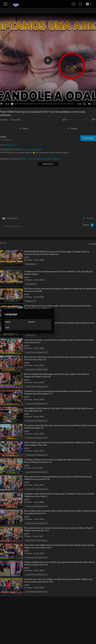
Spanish (31, 322)
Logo (7, 327)
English (8, 322)
